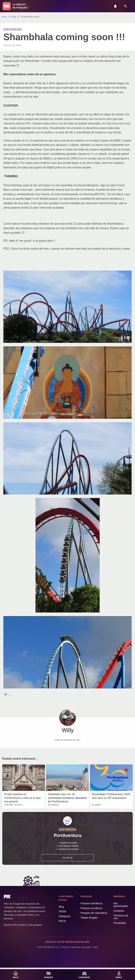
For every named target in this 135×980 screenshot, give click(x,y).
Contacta (119, 911)
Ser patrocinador (121, 905)
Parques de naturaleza (94, 913)
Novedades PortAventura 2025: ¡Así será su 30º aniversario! (111, 796)
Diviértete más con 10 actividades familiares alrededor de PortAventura (67, 798)
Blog (14, 17)
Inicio (4, 17)
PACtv (62, 921)
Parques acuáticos (91, 908)
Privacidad (120, 923)
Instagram (65, 916)
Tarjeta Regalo (89, 918)
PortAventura (13, 29)
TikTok (62, 911)
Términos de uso (121, 917)
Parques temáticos (91, 903)
